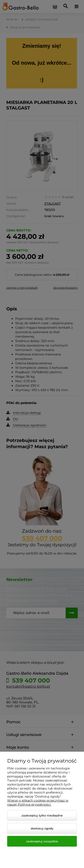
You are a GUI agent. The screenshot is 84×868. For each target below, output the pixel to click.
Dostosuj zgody (42, 828)
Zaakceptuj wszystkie (42, 841)
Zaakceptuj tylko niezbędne (42, 815)
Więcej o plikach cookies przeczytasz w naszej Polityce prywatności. (38, 802)
